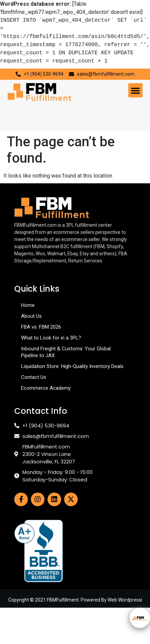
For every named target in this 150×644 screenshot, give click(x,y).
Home (28, 305)
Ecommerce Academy (46, 388)
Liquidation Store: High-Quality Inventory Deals (72, 366)
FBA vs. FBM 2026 (41, 327)
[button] (135, 90)
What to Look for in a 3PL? (51, 338)
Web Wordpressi (125, 600)
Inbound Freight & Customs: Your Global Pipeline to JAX (66, 352)
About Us (31, 316)
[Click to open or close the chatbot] (140, 618)
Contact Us (34, 377)
